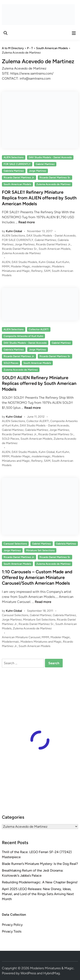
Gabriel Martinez (45, 164)
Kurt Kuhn (63, 262)
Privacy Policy (12, 925)
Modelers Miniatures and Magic (41, 642)
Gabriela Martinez (14, 171)
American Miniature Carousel (21, 637)
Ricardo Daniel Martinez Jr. (19, 178)
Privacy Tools (12, 931)
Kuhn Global (14, 231)
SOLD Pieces (11, 363)
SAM (47, 271)
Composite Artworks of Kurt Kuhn (23, 336)
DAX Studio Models (24, 262)
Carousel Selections (15, 544)
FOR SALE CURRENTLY (17, 164)
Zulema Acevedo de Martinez (53, 184)
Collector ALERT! (39, 329)
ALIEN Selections (14, 157)
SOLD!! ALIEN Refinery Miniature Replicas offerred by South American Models (39, 383)
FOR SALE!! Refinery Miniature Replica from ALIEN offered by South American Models (39, 198)
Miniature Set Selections (40, 550)
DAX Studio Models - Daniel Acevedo (50, 157)
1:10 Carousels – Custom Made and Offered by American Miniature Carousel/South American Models (37, 577)
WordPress (28, 973)
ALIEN (6, 262)
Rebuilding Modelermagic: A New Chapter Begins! (40, 882)
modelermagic (41, 266)
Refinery (37, 271)
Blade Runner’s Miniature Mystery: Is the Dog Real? (40, 864)
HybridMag (52, 973)
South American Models (17, 184)
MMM (6, 266)
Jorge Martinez (38, 171)
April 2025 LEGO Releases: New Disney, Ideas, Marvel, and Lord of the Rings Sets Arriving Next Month (38, 894)
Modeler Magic (21, 266)
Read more (27, 222)
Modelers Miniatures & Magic (52, 968)
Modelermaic (11, 642)
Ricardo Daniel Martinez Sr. (55, 178)
